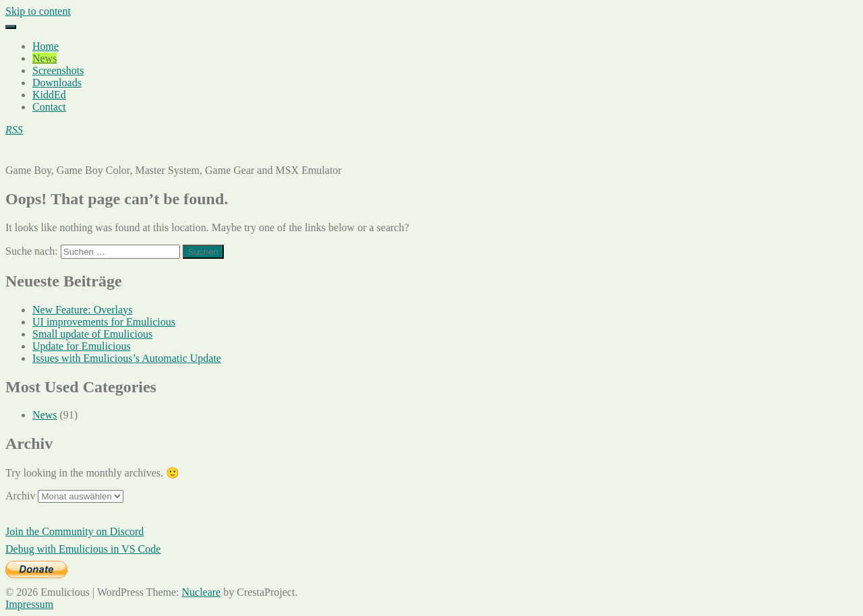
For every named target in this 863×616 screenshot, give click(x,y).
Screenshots (58, 70)
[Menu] (11, 27)
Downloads (57, 83)
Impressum (29, 604)
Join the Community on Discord (75, 531)
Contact (49, 107)
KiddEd (49, 95)
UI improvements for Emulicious (104, 322)
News (44, 58)
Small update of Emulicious (92, 334)
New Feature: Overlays (82, 310)
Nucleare (201, 592)
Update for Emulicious (82, 346)
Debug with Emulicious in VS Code (83, 549)
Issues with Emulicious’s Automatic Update (127, 358)
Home (46, 46)
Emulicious (30, 153)
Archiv (20, 496)
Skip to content (38, 11)
